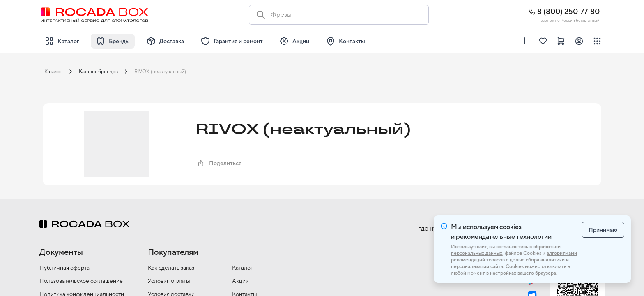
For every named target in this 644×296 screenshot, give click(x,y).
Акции (240, 281)
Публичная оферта (64, 268)
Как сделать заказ (171, 268)
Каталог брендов (98, 72)
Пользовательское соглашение (81, 281)
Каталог (53, 72)
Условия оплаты (169, 281)
